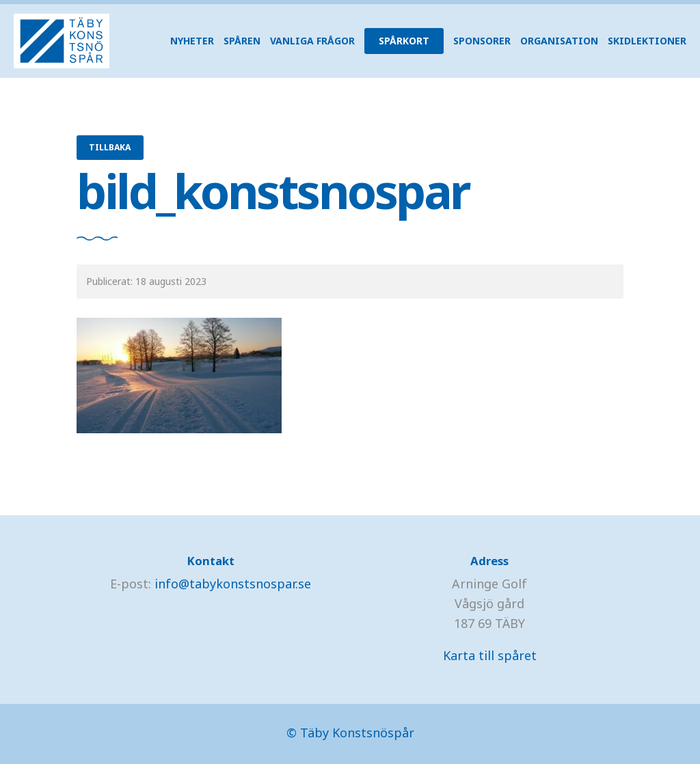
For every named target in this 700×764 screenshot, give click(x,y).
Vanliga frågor (312, 41)
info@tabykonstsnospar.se (233, 584)
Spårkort (404, 41)
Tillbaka (110, 147)
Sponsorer (482, 41)
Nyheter (192, 41)
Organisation (559, 41)
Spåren (242, 41)
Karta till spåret (490, 655)
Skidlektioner (647, 41)
